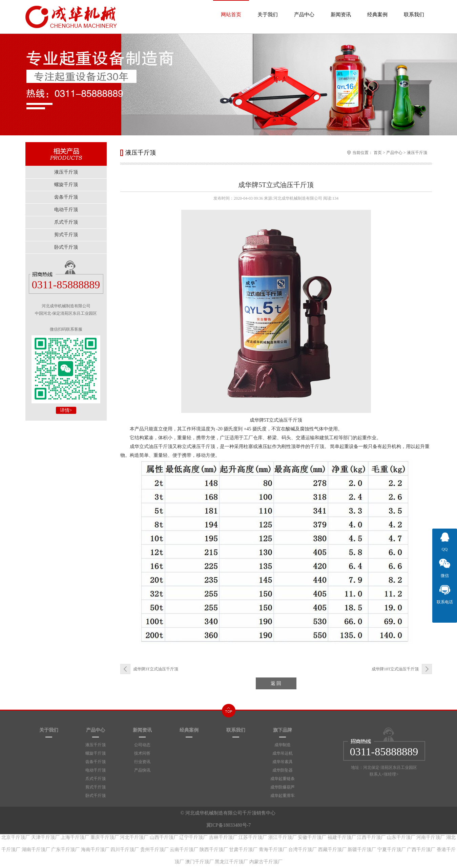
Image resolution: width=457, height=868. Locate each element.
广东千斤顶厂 (65, 850)
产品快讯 (142, 770)
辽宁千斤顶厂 (193, 837)
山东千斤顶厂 (401, 837)
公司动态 (142, 745)
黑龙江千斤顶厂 (231, 862)
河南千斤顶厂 (431, 837)
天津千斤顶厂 (45, 837)
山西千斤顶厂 (164, 837)
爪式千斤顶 (96, 779)
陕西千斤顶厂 (214, 850)
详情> (66, 410)
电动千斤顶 (96, 770)
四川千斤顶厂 (125, 850)
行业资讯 (142, 762)
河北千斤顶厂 (134, 837)
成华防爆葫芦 (283, 787)
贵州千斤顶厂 (154, 850)
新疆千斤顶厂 (362, 850)
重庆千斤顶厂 (105, 837)
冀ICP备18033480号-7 (228, 825)
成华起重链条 (283, 779)
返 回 (276, 683)
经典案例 (377, 9)
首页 (378, 153)
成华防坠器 (283, 770)
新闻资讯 (341, 9)
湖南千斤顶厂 (36, 850)
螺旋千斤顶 (96, 753)
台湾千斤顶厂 (303, 850)
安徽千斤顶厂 (312, 837)
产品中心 (304, 9)
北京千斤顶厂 (16, 837)
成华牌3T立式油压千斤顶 (156, 669)
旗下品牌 (283, 730)
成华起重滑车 (283, 796)
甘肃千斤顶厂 (243, 850)
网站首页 (231, 9)
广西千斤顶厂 (421, 850)
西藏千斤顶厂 (332, 850)
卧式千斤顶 (96, 796)
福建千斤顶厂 (342, 837)
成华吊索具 (283, 762)
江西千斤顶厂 (371, 837)
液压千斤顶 (417, 153)
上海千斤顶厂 (75, 837)
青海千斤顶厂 (273, 850)
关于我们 (268, 9)
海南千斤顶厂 (95, 850)
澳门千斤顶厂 (200, 862)
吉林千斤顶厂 (223, 837)
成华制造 (283, 745)
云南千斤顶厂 (184, 850)
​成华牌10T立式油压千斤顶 (395, 669)
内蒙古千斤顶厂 (266, 862)
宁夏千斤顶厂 (392, 850)
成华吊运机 (283, 753)
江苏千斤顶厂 (253, 837)
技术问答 (142, 753)
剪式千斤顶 (96, 787)
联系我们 (414, 9)
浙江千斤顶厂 (283, 837)
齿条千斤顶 (96, 762)
